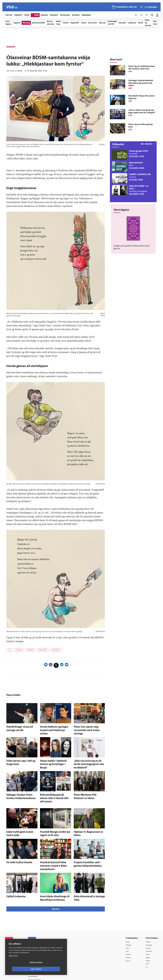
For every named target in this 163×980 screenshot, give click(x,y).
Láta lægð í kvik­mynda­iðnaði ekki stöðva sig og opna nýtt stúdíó (141, 83)
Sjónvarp (129, 935)
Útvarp (128, 939)
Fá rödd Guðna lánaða (16, 846)
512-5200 (40, 929)
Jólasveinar (67, 650)
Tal (147, 945)
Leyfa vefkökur (51, 969)
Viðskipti (129, 922)
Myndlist (36, 650)
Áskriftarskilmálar (39, 942)
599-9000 (13, 944)
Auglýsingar (37, 932)
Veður (148, 932)
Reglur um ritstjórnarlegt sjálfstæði (15, 930)
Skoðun (129, 932)
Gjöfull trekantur (13, 875)
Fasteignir (150, 922)
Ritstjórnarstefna (39, 939)
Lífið (127, 929)
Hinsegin (22, 650)
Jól (10, 650)
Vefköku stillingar (21, 969)
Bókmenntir (51, 650)
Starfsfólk (36, 945)
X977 (148, 942)
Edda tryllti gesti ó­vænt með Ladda (21, 817)
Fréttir (128, 919)
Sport (128, 926)
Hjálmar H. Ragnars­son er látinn (87, 817)
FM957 (149, 939)
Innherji (149, 919)
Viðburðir (150, 929)
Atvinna (149, 926)
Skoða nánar (13, 962)
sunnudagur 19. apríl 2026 (126, 8)
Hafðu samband (39, 935)
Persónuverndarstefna (14, 934)
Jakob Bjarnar (12, 71)
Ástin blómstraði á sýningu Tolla (87, 875)
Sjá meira (56, 887)
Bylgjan (149, 935)
